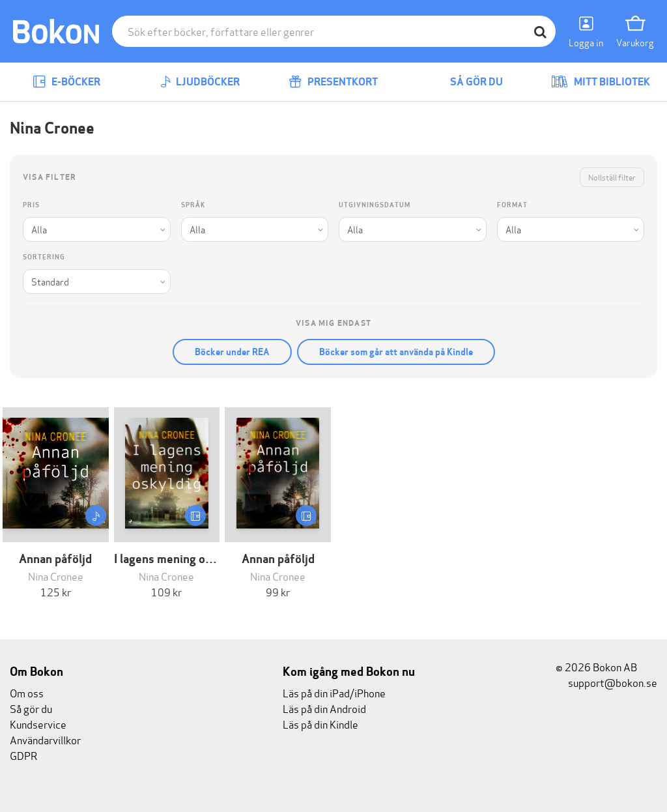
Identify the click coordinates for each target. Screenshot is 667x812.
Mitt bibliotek (601, 82)
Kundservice (38, 724)
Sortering (44, 257)
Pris (31, 205)
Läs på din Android (324, 708)
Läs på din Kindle (320, 724)
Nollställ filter (612, 177)
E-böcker (66, 82)
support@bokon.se (606, 682)
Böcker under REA (232, 352)
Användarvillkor (45, 739)
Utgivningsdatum (375, 205)
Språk (193, 205)
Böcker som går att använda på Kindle (396, 352)
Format (512, 205)
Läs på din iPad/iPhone (334, 692)
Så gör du (467, 82)
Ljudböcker (200, 82)
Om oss (27, 692)
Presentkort (333, 82)
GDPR (23, 755)
